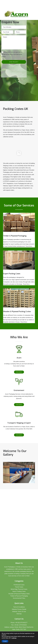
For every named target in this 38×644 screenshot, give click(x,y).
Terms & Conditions (19, 607)
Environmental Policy (19, 598)
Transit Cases (19, 587)
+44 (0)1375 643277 (21, 623)
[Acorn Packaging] (16, 14)
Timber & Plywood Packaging (19, 596)
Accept (5, 641)
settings (14, 638)
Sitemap (19, 614)
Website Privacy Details (19, 609)
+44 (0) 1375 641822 (20, 625)
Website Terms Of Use (19, 611)
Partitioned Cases (19, 585)
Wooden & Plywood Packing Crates (19, 594)
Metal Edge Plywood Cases (19, 589)
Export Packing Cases (19, 591)
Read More (29, 246)
